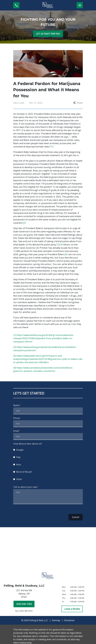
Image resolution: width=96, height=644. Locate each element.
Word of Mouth (24, 472)
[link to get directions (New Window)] (24, 594)
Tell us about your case (25, 487)
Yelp (18, 457)
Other (19, 479)
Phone (17, 418)
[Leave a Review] (72, 609)
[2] (24, 223)
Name (16, 405)
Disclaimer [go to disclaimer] (69, 620)
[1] (52, 147)
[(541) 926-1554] (24, 604)
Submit (76, 517)
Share (78, 103)
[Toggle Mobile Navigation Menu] (80, 5)
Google (20, 450)
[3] (59, 245)
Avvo (19, 464)
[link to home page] (48, 5)
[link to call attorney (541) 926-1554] (16, 5)
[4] (65, 254)
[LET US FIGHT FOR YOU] (48, 34)
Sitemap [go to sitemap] (56, 620)
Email (16, 431)
